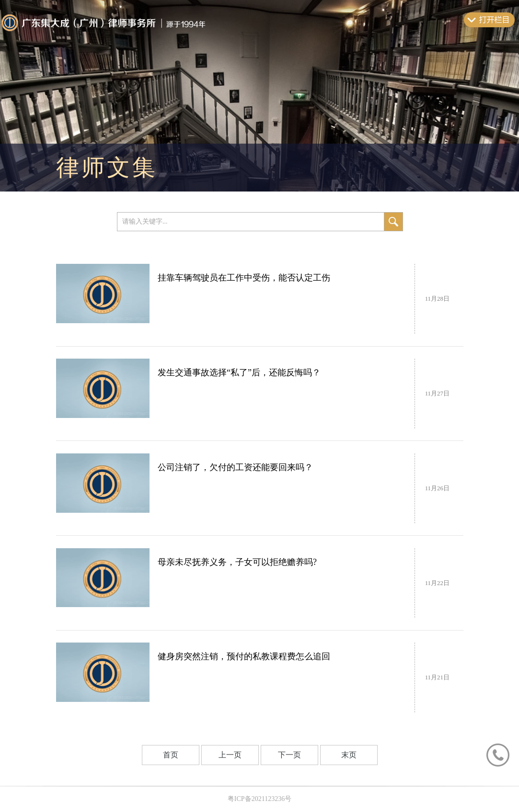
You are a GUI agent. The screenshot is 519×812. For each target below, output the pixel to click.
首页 (171, 755)
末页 (349, 755)
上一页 (230, 755)
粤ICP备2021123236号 (259, 799)
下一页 (289, 755)
